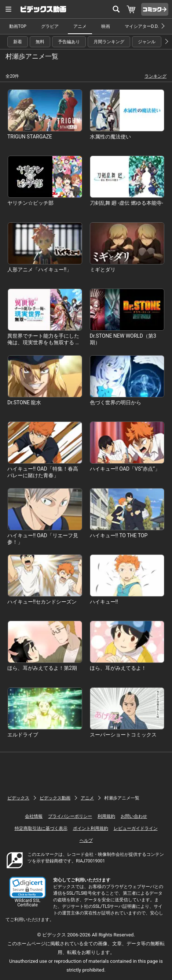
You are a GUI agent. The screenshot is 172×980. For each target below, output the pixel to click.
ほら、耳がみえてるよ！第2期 (42, 668)
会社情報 (34, 816)
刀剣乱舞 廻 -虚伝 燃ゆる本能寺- (127, 203)
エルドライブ (23, 735)
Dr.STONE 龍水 (24, 402)
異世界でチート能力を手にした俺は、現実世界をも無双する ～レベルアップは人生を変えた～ (44, 342)
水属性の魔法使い (110, 137)
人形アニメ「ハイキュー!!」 (39, 270)
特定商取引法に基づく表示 (41, 828)
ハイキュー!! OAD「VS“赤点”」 (125, 469)
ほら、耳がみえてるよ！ (118, 668)
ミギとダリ (103, 270)
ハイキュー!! (104, 602)
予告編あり (69, 42)
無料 (40, 42)
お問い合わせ (134, 816)
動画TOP (18, 26)
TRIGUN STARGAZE (30, 137)
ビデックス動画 (55, 798)
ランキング (155, 76)
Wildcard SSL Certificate (28, 903)
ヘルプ (86, 840)
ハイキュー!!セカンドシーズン (42, 602)
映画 (106, 26)
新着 (18, 42)
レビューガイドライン (136, 828)
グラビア (50, 26)
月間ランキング (109, 42)
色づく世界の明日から (116, 402)
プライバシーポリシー (70, 816)
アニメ (80, 26)
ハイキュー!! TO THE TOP (119, 535)
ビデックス (18, 798)
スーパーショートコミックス (123, 735)
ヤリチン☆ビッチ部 (30, 203)
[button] (28, 888)
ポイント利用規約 (91, 828)
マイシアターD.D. (142, 26)
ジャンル (147, 42)
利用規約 (106, 816)
